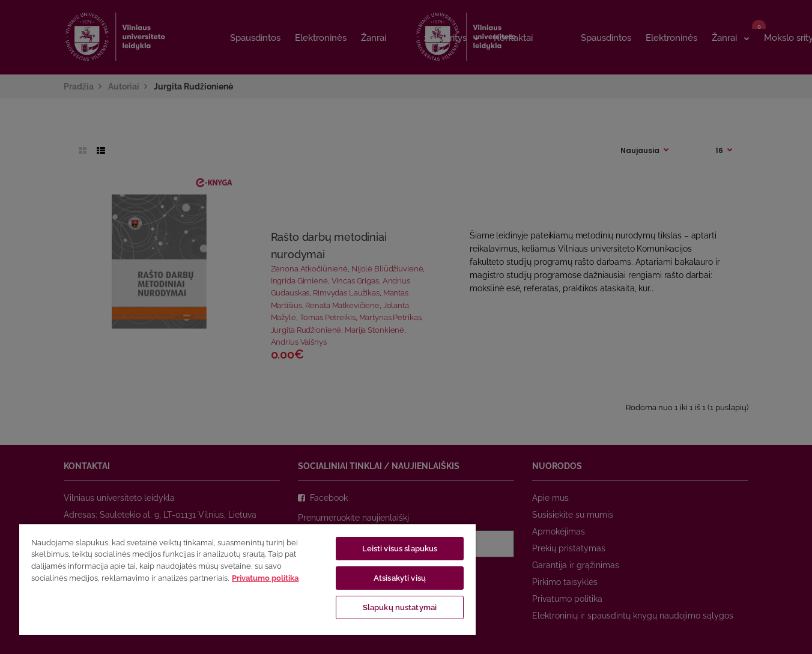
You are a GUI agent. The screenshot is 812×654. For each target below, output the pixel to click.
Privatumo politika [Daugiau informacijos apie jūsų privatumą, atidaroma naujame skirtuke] (265, 578)
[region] (247, 579)
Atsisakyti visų (400, 578)
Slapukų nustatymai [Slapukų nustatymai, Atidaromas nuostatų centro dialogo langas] (400, 607)
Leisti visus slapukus (400, 549)
